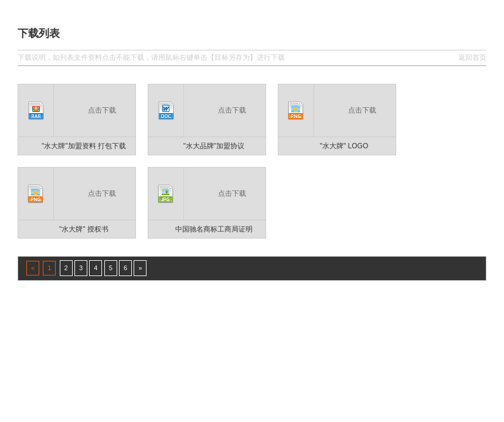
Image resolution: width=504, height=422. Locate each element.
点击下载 (102, 110)
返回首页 (472, 57)
